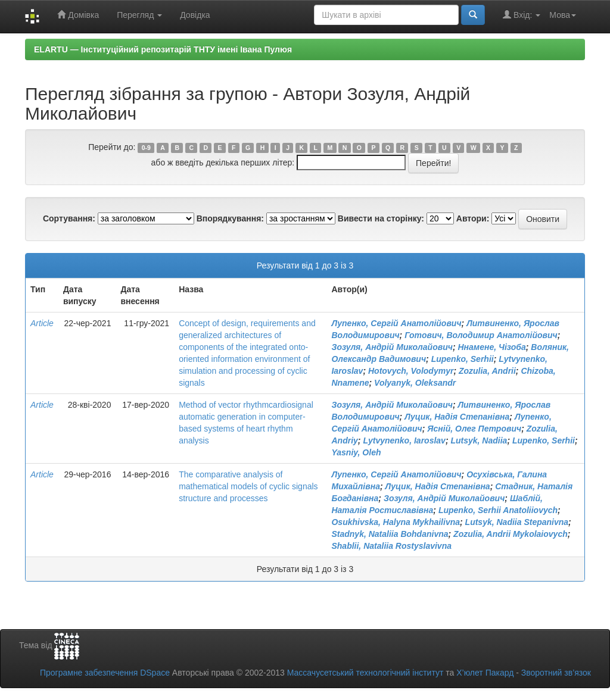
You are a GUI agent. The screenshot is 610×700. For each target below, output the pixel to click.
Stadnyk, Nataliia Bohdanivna (390, 534)
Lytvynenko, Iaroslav (404, 440)
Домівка (78, 15)
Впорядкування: (230, 218)
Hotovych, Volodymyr (411, 371)
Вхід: (522, 15)
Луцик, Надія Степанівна (457, 417)
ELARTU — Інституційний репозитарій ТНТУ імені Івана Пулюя (163, 49)
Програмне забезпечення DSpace (105, 673)
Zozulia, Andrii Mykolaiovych (511, 534)
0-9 (146, 148)
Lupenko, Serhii (463, 359)
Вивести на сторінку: (381, 218)
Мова (563, 15)
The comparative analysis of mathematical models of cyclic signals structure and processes (248, 486)
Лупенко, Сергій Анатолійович (396, 323)
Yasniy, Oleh (356, 452)
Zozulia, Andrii (487, 371)
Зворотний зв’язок (556, 673)
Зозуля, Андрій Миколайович (392, 347)
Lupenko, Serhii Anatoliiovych (498, 510)
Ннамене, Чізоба (491, 347)
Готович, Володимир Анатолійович (481, 335)
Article (42, 323)
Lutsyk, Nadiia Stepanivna (517, 522)
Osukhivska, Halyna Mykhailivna (396, 522)
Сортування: (69, 218)
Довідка (195, 15)
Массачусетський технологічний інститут (365, 673)
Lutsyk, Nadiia (479, 440)
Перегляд (139, 15)
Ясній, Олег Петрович (474, 429)
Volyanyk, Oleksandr (415, 383)
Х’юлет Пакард (485, 673)
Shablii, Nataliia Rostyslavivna (391, 546)
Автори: (473, 218)
